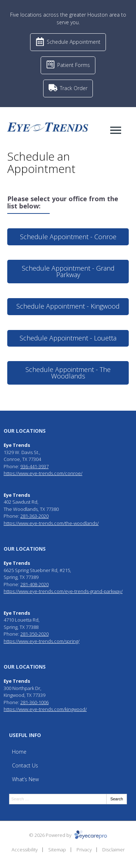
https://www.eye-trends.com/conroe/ (43, 473)
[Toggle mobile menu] (116, 130)
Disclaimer (114, 850)
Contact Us (25, 765)
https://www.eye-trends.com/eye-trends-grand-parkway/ (63, 591)
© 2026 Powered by (68, 835)
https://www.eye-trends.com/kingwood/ (45, 709)
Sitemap (57, 850)
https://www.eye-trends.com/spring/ (42, 641)
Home (19, 752)
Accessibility (25, 850)
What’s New (25, 779)
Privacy (84, 850)
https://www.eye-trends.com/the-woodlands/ (51, 523)
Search (117, 799)
